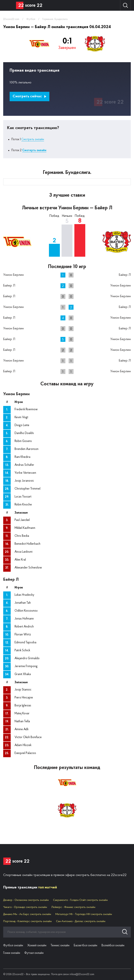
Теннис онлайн (60, 946)
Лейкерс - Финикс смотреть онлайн (73, 907)
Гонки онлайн (12, 953)
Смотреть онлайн (33, 139)
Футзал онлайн (34, 953)
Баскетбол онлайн (85, 946)
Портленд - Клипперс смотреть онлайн (27, 921)
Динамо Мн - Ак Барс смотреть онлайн (27, 914)
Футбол (31, 19)
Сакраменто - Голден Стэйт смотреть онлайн (80, 900)
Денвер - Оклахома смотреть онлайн (26, 900)
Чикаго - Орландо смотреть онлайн (25, 907)
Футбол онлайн (13, 946)
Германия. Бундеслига (55, 19)
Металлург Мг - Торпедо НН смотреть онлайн (84, 914)
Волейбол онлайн (113, 946)
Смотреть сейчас (30, 96)
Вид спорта (8, 5)
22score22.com (11, 19)
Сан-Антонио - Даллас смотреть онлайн (81, 921)
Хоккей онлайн (37, 946)
